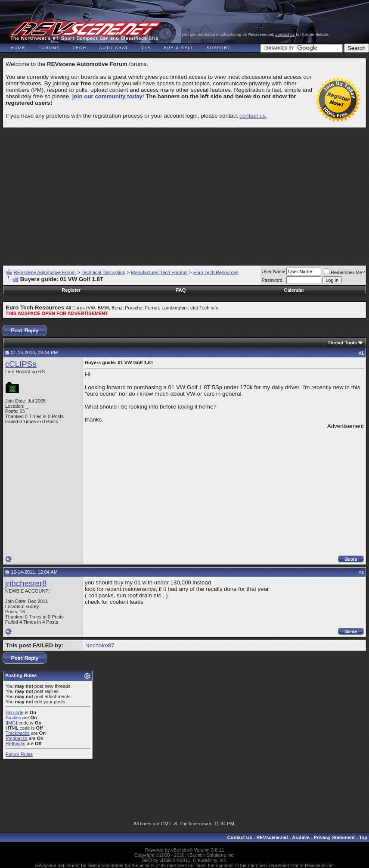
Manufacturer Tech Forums (159, 272)
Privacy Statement (334, 837)
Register (71, 290)
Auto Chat (114, 48)
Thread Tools (342, 343)
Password (272, 280)
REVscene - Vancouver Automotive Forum (85, 31)
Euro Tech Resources (216, 272)
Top (363, 837)
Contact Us (240, 837)
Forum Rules (19, 754)
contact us (285, 34)
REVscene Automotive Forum (45, 272)
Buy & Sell (179, 48)
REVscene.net (272, 837)
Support (219, 48)
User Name (274, 272)
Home (18, 48)
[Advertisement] (186, 193)
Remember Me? (344, 272)
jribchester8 (26, 583)
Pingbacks (17, 738)
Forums (49, 48)
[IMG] (11, 723)
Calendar (294, 290)
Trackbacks (18, 733)
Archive (301, 837)
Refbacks (16, 743)
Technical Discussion (103, 272)
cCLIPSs (21, 364)
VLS (146, 48)
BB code (15, 712)
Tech (80, 48)
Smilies (13, 718)
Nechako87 (100, 645)
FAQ (181, 290)
